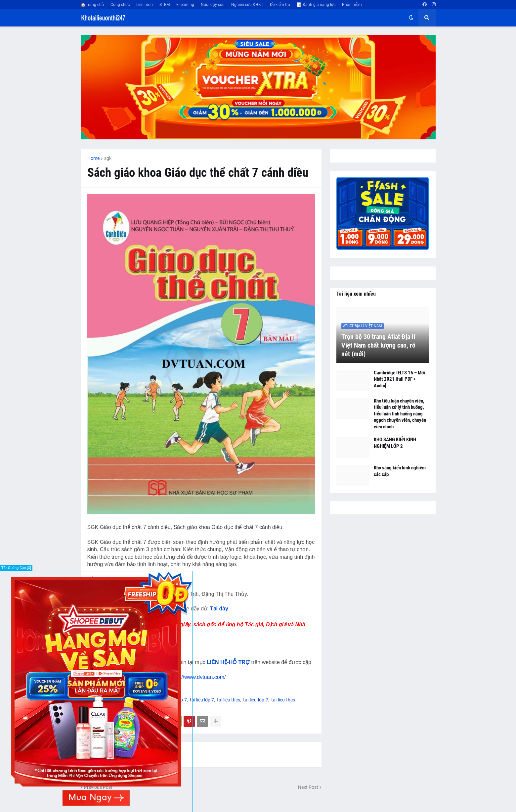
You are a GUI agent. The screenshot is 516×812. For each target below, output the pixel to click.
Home (93, 158)
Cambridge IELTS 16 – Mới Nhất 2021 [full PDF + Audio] (400, 379)
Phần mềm (352, 5)
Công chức (120, 5)
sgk (108, 158)
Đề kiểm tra (280, 5)
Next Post (308, 787)
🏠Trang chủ (92, 5)
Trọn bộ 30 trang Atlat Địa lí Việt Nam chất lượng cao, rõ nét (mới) (378, 345)
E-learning (185, 5)
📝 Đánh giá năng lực (316, 5)
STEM (165, 5)
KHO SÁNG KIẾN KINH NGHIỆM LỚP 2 (395, 443)
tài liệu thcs (229, 700)
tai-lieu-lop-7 (256, 700)
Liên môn (145, 5)
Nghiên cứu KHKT (247, 5)
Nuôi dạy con (213, 5)
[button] (411, 18)
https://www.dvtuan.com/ (197, 677)
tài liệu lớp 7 (202, 700)
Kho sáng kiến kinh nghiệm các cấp (400, 471)
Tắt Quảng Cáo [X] (16, 568)
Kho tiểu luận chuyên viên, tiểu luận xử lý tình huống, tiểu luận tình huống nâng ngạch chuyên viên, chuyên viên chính (400, 414)
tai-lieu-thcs (283, 700)
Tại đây (219, 609)
